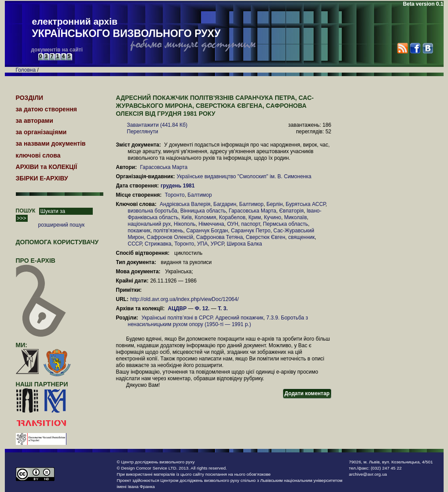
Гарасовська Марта (164, 167)
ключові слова (38, 155)
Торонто (175, 195)
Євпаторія (291, 211)
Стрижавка (158, 244)
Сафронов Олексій (170, 237)
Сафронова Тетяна (219, 237)
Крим (255, 217)
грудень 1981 (178, 186)
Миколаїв (295, 217)
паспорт (250, 224)
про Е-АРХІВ (41, 264)
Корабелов (232, 217)
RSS (402, 48)
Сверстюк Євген (266, 237)
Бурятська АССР (306, 204)
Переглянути (143, 132)
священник (301, 237)
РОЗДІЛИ (30, 98)
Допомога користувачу (57, 242)
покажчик (139, 231)
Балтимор (200, 195)
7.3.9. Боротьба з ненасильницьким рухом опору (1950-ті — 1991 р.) (218, 321)
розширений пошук (62, 225)
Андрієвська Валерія (185, 204)
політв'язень (168, 231)
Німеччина (211, 224)
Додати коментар (307, 393)
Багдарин (225, 204)
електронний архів (126, 28)
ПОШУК (26, 211)
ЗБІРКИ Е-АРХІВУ (42, 178)
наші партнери (42, 384)
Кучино (272, 217)
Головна (26, 70)
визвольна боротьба (153, 211)
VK (428, 48)
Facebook (415, 48)
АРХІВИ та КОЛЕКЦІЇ (47, 167)
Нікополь (185, 224)
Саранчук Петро (251, 231)
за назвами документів (51, 143)
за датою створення (47, 109)
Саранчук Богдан (207, 231)
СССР (135, 244)
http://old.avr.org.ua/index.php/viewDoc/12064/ (184, 299)
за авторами (35, 121)
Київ (187, 217)
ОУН (232, 224)
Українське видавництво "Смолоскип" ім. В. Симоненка (244, 176)
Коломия (206, 217)
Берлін (275, 204)
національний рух (149, 224)
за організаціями (41, 132)
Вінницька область (203, 211)
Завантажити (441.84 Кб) (157, 125)
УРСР (217, 244)
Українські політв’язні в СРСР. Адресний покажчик (202, 318)
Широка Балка (244, 244)
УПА (202, 244)
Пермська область (285, 224)
